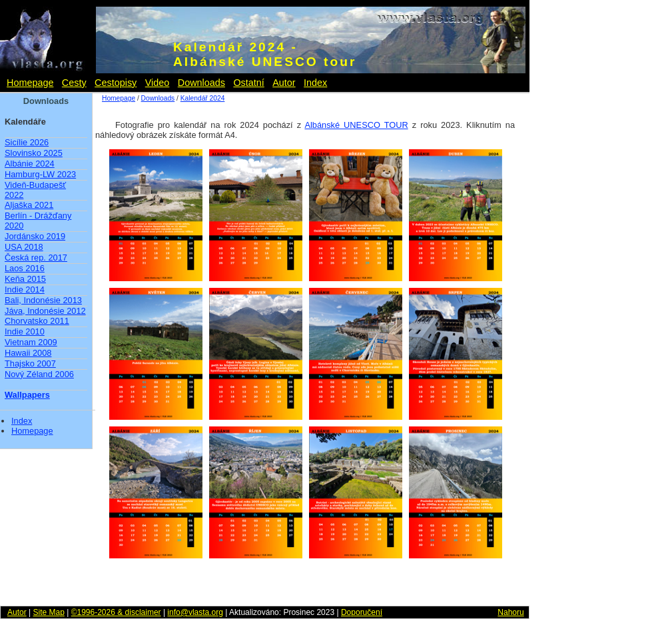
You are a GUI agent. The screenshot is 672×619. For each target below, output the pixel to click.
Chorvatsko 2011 (37, 321)
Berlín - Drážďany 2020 (38, 221)
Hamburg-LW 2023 (40, 174)
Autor (284, 83)
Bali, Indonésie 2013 (43, 300)
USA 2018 (24, 247)
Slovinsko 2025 (34, 153)
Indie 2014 (25, 290)
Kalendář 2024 (203, 98)
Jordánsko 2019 (35, 236)
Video (158, 83)
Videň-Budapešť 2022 (35, 190)
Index (315, 83)
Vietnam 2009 (31, 342)
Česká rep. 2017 (36, 258)
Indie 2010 (25, 331)
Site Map (48, 612)
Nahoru (510, 612)
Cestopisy (116, 83)
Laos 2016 (25, 268)
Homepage (30, 83)
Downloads (201, 83)
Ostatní (248, 83)
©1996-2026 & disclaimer (116, 612)
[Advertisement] (586, 300)
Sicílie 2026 (27, 142)
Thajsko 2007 (30, 363)
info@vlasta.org (195, 612)
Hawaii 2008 (28, 353)
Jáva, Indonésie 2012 (45, 311)
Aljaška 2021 (29, 205)
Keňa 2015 (25, 279)
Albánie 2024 (30, 164)
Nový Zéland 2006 (39, 374)
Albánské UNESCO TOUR (356, 125)
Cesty (74, 83)
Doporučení (362, 612)
